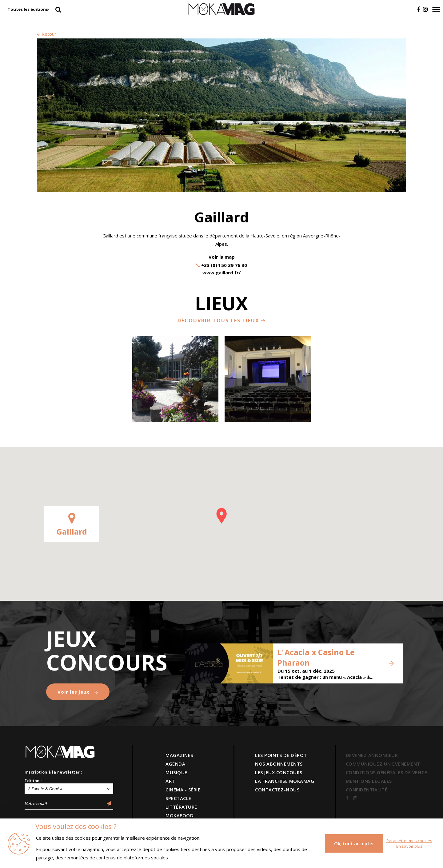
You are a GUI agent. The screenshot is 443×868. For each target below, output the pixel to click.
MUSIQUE (176, 772)
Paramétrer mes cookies (409, 841)
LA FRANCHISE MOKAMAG (285, 781)
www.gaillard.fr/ (221, 273)
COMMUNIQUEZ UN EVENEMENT (383, 764)
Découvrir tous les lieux (222, 321)
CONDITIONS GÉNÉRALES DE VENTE (387, 772)
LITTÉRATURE (181, 807)
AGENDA (175, 764)
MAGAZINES (179, 755)
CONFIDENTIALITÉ (367, 790)
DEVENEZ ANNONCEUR (372, 755)
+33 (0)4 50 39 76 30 (224, 265)
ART (170, 781)
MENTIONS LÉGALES (369, 781)
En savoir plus (409, 846)
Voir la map (222, 257)
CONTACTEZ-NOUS (277, 790)
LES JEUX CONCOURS (279, 772)
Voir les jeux (78, 692)
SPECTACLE (178, 798)
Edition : (33, 781)
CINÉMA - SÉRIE (183, 790)
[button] (221, 516)
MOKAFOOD (180, 815)
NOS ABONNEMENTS (279, 764)
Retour (47, 34)
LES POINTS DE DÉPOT (281, 755)
